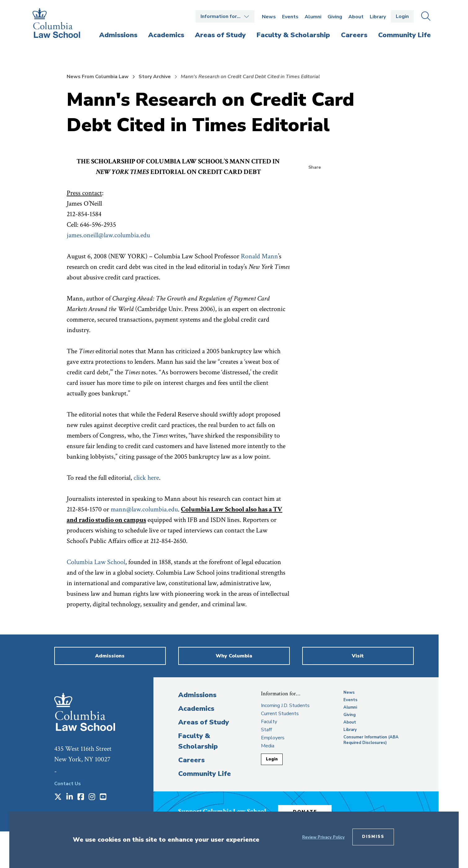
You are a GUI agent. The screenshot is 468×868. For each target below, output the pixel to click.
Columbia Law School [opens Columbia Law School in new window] (96, 562)
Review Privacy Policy (323, 837)
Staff (266, 730)
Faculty (269, 722)
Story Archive (155, 77)
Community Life (205, 774)
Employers (273, 738)
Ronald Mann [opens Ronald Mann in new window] (259, 256)
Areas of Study (204, 722)
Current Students (280, 714)
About (356, 17)
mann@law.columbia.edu (144, 509)
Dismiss (373, 837)
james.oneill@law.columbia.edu (108, 235)
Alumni (313, 17)
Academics (196, 709)
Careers (191, 760)
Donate (308, 811)
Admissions (197, 695)
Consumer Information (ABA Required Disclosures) (371, 740)
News (269, 17)
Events (290, 17)
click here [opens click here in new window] (146, 478)
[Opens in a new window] (58, 797)
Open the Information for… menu (225, 16)
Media (268, 746)
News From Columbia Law (98, 77)
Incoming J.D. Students (285, 706)
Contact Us (68, 784)
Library (378, 17)
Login (402, 16)
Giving (335, 17)
